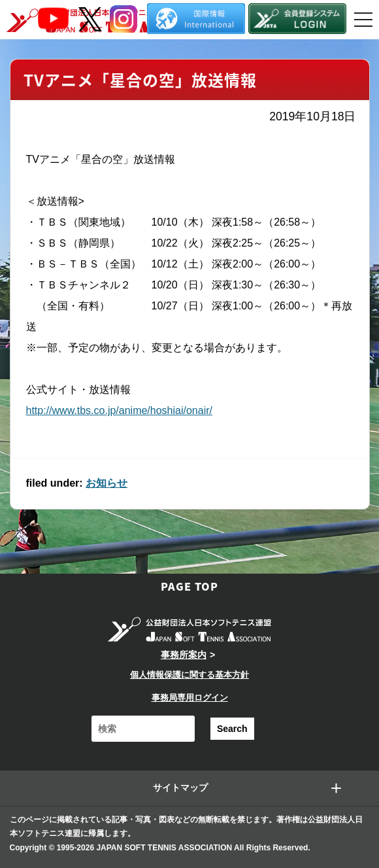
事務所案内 (184, 655)
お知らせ (107, 483)
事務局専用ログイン (190, 698)
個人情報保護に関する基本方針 (189, 675)
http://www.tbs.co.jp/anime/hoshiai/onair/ (119, 410)
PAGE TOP (189, 586)
